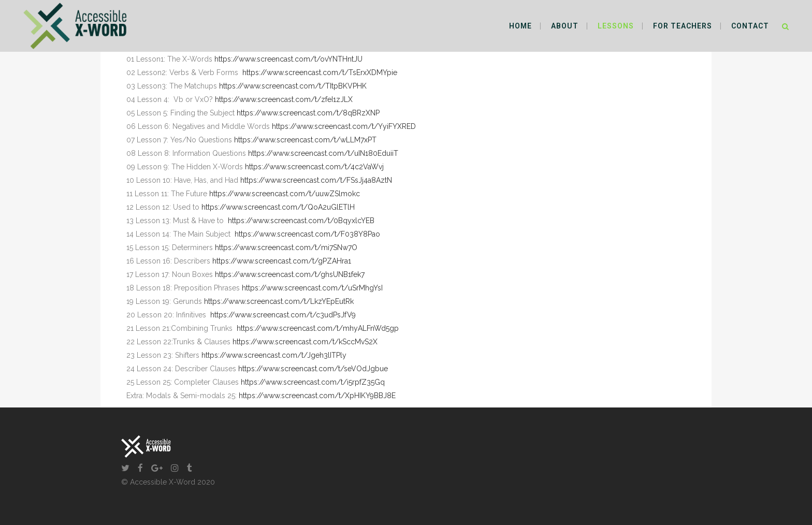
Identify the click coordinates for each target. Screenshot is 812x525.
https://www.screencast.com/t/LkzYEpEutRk (279, 301)
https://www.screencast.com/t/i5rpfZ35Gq (313, 382)
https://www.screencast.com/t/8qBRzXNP (308, 113)
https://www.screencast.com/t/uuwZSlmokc (285, 194)
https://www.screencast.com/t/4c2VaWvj (314, 167)
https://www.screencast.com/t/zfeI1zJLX (284, 99)
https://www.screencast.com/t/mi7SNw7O (286, 247)
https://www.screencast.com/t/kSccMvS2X (305, 342)
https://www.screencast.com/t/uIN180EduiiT (323, 153)
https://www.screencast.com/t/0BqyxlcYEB (301, 221)
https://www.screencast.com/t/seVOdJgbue (313, 369)
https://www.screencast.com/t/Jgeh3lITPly (274, 355)
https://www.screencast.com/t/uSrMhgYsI (312, 288)
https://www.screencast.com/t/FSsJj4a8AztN (316, 180)
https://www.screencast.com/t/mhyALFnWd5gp (318, 328)
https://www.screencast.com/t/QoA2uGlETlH (278, 207)
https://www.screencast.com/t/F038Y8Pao (307, 234)
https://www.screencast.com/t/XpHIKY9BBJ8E (317, 396)
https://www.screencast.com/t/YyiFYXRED (344, 126)
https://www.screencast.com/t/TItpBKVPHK (293, 86)
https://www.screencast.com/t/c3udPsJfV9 (283, 315)
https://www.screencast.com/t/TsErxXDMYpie (320, 72)
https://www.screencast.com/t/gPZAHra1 (282, 261)
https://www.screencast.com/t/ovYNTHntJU (288, 59)
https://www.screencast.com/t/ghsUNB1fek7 (290, 274)
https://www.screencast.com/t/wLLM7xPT (305, 140)
